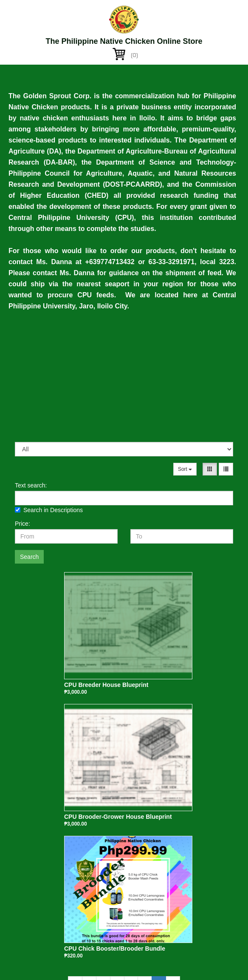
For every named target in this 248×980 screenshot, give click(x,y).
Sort (185, 469)
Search (29, 557)
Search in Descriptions (49, 510)
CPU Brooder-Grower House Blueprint (118, 817)
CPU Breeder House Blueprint (106, 685)
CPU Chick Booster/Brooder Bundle (115, 949)
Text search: (31, 485)
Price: (23, 524)
